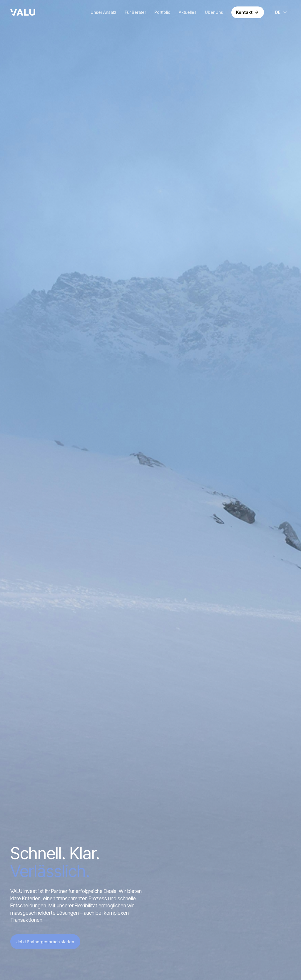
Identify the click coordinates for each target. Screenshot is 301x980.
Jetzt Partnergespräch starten (45, 942)
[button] (282, 12)
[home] (23, 12)
